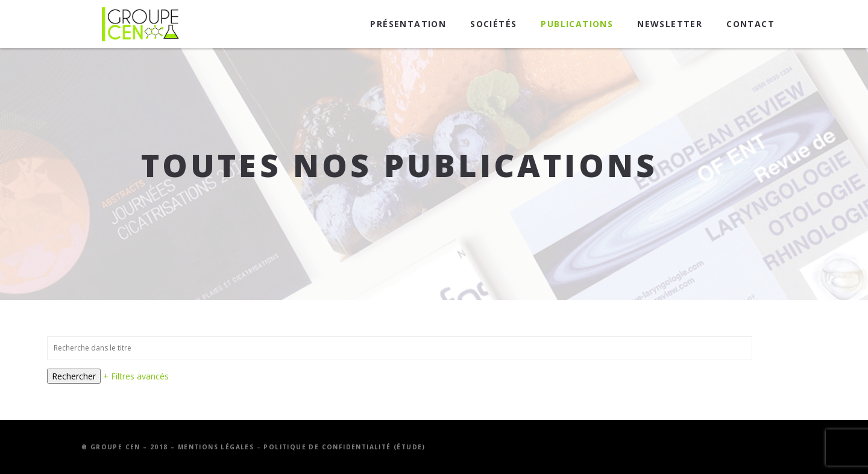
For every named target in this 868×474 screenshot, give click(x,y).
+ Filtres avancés (136, 376)
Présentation (408, 24)
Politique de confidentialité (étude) (344, 447)
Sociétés (493, 24)
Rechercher (74, 376)
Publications (577, 24)
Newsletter (670, 24)
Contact (750, 24)
